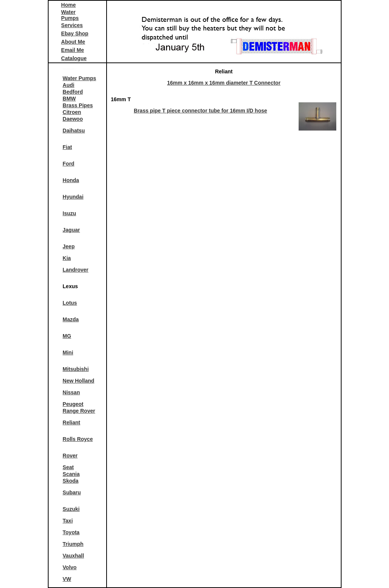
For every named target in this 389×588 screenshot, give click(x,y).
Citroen (72, 112)
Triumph (73, 544)
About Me (73, 42)
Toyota (71, 532)
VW (67, 579)
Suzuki (71, 509)
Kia (67, 258)
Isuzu (69, 213)
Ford (68, 164)
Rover (70, 456)
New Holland (78, 381)
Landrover (75, 270)
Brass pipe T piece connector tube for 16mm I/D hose (200, 111)
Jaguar (71, 230)
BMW (69, 99)
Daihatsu (74, 131)
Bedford (73, 92)
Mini (68, 352)
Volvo (69, 567)
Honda (71, 180)
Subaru (72, 492)
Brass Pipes (78, 105)
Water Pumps (70, 15)
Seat (68, 467)
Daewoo (73, 119)
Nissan (71, 392)
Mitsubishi (76, 369)
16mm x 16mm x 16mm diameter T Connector (224, 83)
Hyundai (73, 197)
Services (72, 25)
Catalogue (74, 58)
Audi (68, 85)
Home (68, 5)
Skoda (70, 481)
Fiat (67, 147)
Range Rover (79, 411)
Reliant (71, 422)
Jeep (69, 246)
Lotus (70, 303)
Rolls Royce (78, 439)
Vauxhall (73, 556)
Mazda (71, 319)
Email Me (72, 50)
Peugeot (73, 404)
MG (67, 336)
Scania (71, 474)
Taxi (68, 521)
